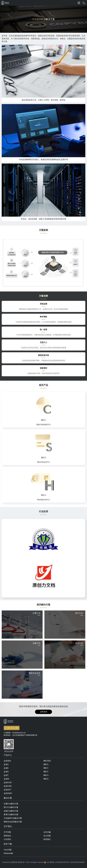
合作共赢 (47, 832)
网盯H (46, 775)
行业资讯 (7, 839)
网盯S (46, 764)
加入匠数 (47, 836)
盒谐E (6, 768)
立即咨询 (43, 712)
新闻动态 (7, 836)
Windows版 (8, 853)
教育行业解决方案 (11, 814)
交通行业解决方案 (11, 804)
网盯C (46, 772)
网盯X (46, 768)
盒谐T (6, 775)
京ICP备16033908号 (77, 862)
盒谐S (6, 772)
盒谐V (6, 764)
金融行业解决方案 (11, 811)
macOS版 (8, 850)
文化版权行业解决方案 (13, 818)
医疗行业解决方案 (11, 807)
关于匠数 (7, 832)
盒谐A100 (8, 782)
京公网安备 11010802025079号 (58, 862)
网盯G (46, 779)
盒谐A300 (8, 786)
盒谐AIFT (8, 790)
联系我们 (47, 839)
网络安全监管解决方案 (13, 822)
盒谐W (6, 779)
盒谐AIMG (8, 793)
